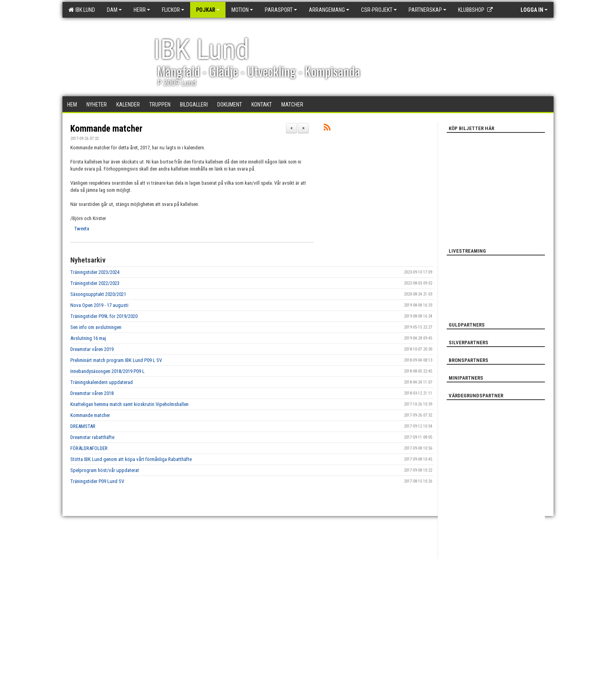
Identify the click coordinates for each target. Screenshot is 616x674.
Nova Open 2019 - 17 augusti (99, 305)
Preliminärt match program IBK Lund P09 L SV (116, 360)
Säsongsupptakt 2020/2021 (98, 294)
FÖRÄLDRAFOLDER (89, 448)
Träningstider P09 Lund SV (97, 481)
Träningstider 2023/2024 (95, 272)
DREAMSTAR (83, 426)
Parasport (281, 10)
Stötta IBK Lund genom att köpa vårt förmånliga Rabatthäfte (131, 459)
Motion (242, 10)
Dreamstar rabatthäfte (92, 437)
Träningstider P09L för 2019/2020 (104, 316)
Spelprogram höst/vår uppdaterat (105, 470)
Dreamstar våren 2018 (92, 393)
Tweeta (82, 229)
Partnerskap (427, 10)
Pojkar (208, 10)
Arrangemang (329, 10)
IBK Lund (82, 10)
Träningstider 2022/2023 (95, 283)
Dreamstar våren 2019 (92, 349)
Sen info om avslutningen (96, 327)
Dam (114, 10)
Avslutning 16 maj (88, 338)
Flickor (173, 10)
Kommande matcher (106, 129)
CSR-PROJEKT (379, 10)
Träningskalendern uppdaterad (102, 382)
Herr (142, 10)
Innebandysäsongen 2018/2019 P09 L (107, 371)
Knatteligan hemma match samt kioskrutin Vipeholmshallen (129, 404)
